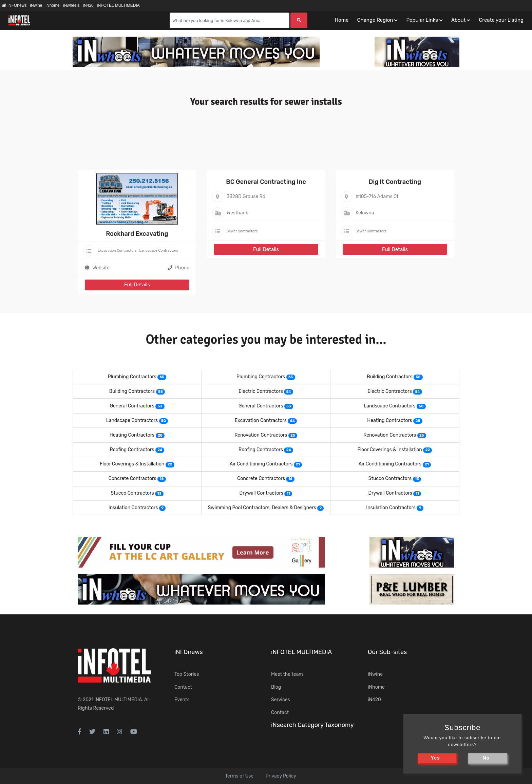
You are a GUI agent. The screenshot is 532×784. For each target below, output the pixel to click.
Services (281, 700)
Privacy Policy (281, 776)
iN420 (88, 5)
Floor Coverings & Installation (390, 450)
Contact (183, 687)
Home (341, 20)
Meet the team (287, 674)
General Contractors (132, 406)
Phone (178, 268)
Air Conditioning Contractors (261, 464)
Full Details (137, 285)
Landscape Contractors (158, 251)
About (458, 20)
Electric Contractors (261, 391)
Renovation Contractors (261, 435)
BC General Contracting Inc (266, 182)
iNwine (36, 5)
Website (101, 268)
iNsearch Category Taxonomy (312, 725)
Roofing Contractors (132, 450)
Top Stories (187, 674)
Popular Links (422, 20)
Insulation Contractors (133, 508)
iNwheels (71, 5)
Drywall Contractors (262, 493)
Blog (276, 687)
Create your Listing (501, 20)
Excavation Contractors (117, 251)
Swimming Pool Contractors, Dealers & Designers (262, 508)
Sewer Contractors (242, 231)
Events (182, 700)
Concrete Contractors (132, 479)
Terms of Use (239, 776)
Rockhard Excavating (137, 234)
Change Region (375, 20)
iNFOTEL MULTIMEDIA (118, 5)
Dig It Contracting (395, 182)
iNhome (52, 5)
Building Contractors (389, 377)
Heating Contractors (389, 420)
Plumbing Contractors (132, 377)
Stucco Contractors (390, 479)
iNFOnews (14, 5)
